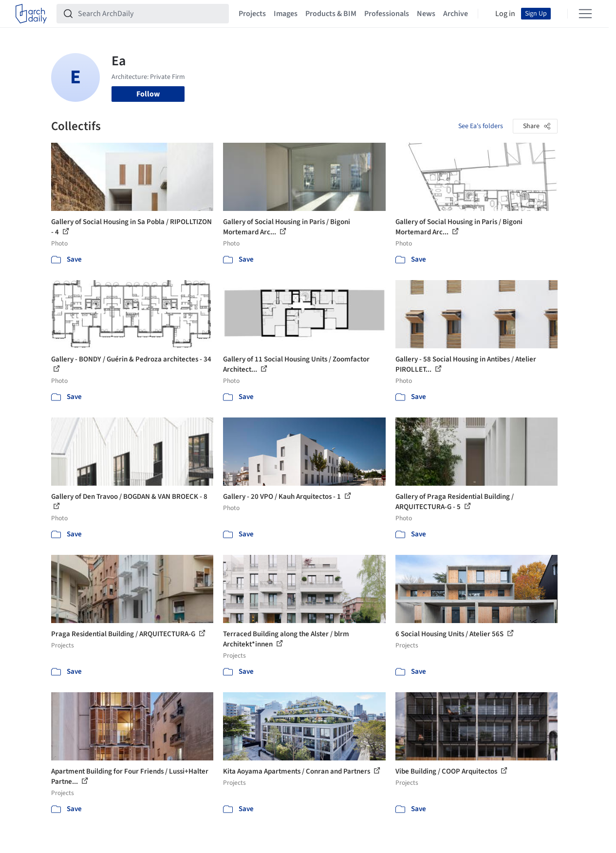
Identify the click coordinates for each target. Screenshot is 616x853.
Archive (456, 14)
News (426, 14)
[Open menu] (585, 14)
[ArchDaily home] (31, 14)
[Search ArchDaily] (150, 14)
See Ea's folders (481, 126)
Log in (505, 14)
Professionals (387, 14)
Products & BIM (331, 14)
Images (286, 14)
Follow (148, 94)
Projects (252, 14)
